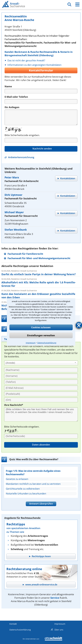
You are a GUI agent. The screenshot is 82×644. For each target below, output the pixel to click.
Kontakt (13, 624)
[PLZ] (41, 394)
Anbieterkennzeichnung (21, 157)
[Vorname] (41, 376)
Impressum (31, 343)
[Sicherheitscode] (41, 436)
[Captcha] (41, 140)
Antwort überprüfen (41, 504)
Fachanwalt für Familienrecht (25, 254)
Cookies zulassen (41, 327)
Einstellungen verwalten (41, 335)
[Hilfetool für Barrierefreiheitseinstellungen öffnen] (79, 325)
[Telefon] (41, 101)
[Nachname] (41, 370)
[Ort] (41, 400)
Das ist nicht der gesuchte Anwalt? (26, 60)
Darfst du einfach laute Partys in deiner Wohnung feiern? (39, 274)
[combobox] (41, 363)
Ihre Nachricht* (14, 405)
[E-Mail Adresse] (41, 388)
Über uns (59, 630)
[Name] (41, 91)
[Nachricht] (41, 117)
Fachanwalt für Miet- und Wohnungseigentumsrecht (39, 258)
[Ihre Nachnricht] (41, 414)
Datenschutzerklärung (47, 343)
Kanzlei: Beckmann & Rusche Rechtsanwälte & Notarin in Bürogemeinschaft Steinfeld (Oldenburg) (39, 54)
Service (55, 598)
